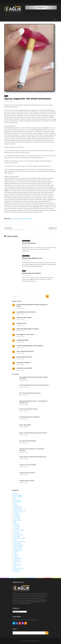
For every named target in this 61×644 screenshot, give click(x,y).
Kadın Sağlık (17, 537)
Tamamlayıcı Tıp (26, 256)
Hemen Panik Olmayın (29, 243)
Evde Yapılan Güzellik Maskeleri (28, 441)
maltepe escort (30, 600)
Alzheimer (16, 505)
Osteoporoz (16, 552)
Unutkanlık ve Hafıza (19, 568)
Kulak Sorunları (17, 543)
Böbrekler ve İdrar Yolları (20, 510)
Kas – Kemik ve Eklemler (19, 542)
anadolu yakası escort (26, 602)
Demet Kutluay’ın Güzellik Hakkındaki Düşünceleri (33, 457)
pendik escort (44, 600)
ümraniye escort (17, 602)
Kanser (24, 271)
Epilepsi (15, 523)
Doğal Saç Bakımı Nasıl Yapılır (24, 357)
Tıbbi (15, 566)
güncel (13, 219)
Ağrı (15, 499)
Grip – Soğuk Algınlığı (19, 530)
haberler (26, 219)
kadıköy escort (35, 602)
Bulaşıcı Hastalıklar (18, 512)
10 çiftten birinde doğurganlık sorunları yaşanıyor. (30, 346)
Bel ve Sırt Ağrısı (18, 508)
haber (21, 219)
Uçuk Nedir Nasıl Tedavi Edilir (24, 368)
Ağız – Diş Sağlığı (18, 495)
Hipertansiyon (17, 533)
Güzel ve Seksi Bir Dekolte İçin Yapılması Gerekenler (33, 433)
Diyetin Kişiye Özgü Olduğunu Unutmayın (28, 329)
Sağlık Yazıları (17, 560)
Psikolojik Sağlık (17, 558)
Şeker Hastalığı (17, 561)
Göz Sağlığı (16, 528)
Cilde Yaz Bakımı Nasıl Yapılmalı (25, 351)
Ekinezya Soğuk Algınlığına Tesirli (32, 258)
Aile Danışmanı (17, 500)
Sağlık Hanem (38, 641)
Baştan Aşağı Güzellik (25, 425)
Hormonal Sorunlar (18, 535)
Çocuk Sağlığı (17, 518)
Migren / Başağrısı (18, 547)
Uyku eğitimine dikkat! (23, 340)
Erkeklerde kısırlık (21, 323)
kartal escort (16, 603)
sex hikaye (21, 603)
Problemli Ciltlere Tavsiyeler (27, 481)
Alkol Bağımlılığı (17, 502)
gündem (17, 219)
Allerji (15, 504)
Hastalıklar (16, 532)
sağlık (30, 219)
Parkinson (16, 555)
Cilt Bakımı (16, 513)
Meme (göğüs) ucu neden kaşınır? (25, 334)
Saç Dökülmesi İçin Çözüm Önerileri (26, 312)
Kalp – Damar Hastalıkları (20, 538)
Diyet (15, 522)
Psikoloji (16, 556)
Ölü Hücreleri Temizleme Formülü (28, 409)
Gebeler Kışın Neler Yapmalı (24, 318)
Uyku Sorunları (17, 570)
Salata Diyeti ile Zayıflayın (23, 363)
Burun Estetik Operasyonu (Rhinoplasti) (30, 393)
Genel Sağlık (17, 527)
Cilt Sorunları (17, 515)
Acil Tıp (15, 494)
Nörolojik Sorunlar (18, 550)
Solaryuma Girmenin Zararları (27, 473)
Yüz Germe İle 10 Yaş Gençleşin (28, 465)
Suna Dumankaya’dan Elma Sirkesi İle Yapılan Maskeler (34, 385)
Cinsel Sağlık (17, 517)
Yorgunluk (16, 571)
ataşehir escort (37, 600)
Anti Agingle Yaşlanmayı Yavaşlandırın (29, 417)
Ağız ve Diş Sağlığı (18, 497)
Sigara (6, 96)
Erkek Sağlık (17, 525)
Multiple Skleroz (18, 548)
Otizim (15, 553)
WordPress (23, 641)
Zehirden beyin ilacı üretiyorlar (32, 273)
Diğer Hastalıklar (18, 520)
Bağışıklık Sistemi (26, 241)
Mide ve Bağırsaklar (18, 545)
